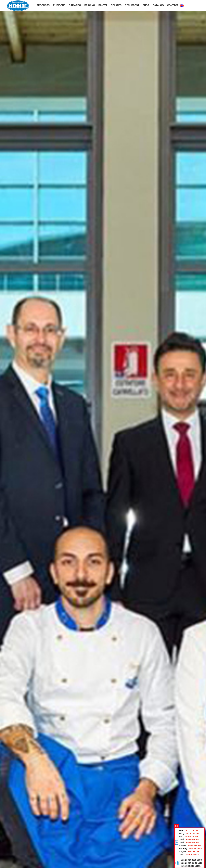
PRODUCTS (43, 5)
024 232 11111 (193, 866)
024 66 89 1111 (195, 863)
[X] (177, 826)
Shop (146, 5)
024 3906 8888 (195, 860)
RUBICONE (59, 5)
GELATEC (116, 5)
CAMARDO (75, 5)
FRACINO (90, 5)
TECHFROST (132, 5)
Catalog (158, 5)
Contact (173, 5)
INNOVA (103, 5)
